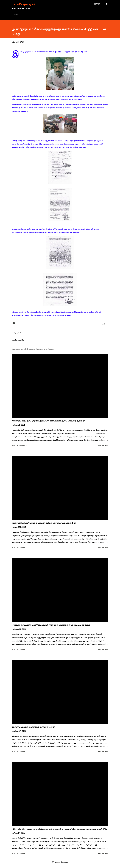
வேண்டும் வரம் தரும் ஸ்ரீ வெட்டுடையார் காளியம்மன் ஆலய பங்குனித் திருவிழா (49, 421)
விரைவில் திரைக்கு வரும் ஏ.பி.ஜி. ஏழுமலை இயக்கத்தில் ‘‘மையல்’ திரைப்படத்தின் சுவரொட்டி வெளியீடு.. (60, 829)
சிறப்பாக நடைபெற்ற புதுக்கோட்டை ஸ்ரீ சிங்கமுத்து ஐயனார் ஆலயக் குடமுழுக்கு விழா (51, 625)
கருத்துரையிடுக (18, 340)
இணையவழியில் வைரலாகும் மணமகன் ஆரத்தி (34, 727)
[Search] (97, 4)
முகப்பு (16, 14)
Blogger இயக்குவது (60, 862)
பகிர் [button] (104, 324)
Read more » (103, 445)
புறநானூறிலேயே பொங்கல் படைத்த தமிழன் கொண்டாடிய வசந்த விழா (44, 523)
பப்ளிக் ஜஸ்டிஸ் (23, 4)
